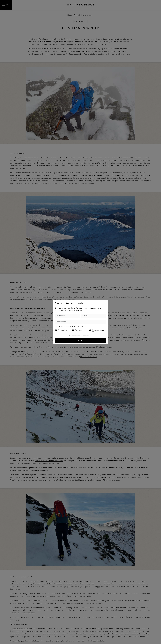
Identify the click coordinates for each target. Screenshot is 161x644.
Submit (80, 340)
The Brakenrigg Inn (98, 331)
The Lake (78, 330)
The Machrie (62, 330)
